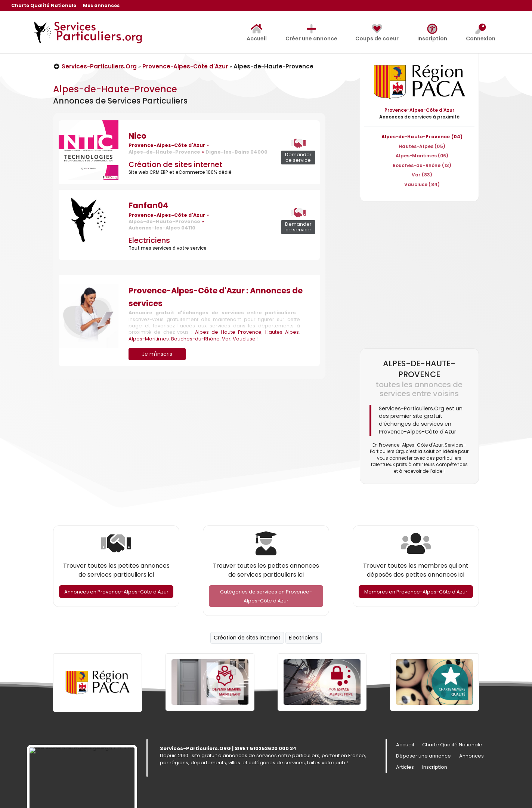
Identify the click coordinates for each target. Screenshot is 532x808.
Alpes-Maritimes (149, 339)
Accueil (257, 33)
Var (226, 339)
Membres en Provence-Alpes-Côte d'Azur (416, 592)
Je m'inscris (157, 354)
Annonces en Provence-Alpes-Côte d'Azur (116, 592)
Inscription (432, 33)
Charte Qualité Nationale (44, 6)
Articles (405, 768)
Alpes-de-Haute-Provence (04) (422, 137)
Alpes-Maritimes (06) (422, 156)
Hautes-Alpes (282, 332)
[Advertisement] (419, 275)
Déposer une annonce (423, 756)
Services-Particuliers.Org (95, 66)
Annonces (471, 756)
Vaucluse (244, 339)
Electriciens (149, 240)
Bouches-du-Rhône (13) (422, 165)
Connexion (481, 33)
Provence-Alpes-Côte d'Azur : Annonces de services (216, 297)
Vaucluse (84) (422, 184)
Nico (137, 136)
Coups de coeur (377, 33)
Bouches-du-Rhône (195, 339)
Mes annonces (101, 6)
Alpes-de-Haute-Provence (228, 332)
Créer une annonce (312, 33)
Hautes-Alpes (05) (422, 146)
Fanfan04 (148, 205)
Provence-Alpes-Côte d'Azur (185, 66)
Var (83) (422, 175)
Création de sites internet (175, 164)
